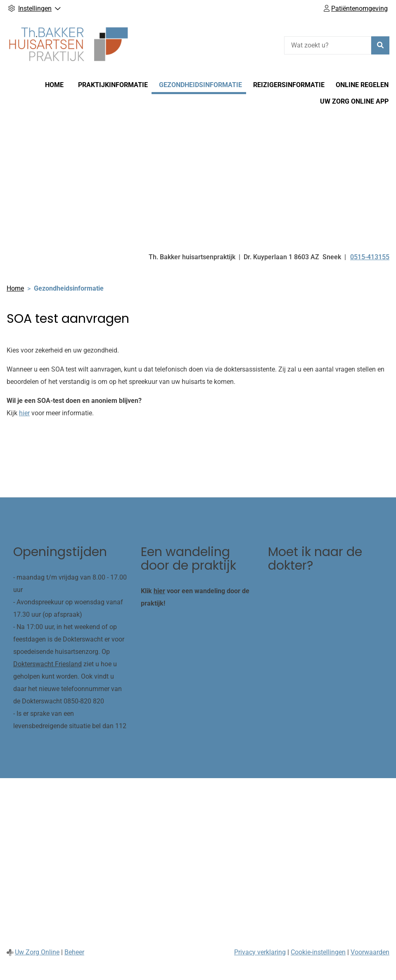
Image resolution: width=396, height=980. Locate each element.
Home (54, 85)
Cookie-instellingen (318, 952)
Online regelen (362, 85)
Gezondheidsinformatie (200, 85)
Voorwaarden (370, 952)
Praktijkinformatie (113, 85)
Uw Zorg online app (354, 101)
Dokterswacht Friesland (47, 664)
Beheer (74, 952)
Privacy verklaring (260, 952)
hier (24, 413)
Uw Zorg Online (37, 952)
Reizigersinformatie (289, 85)
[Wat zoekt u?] (328, 45)
